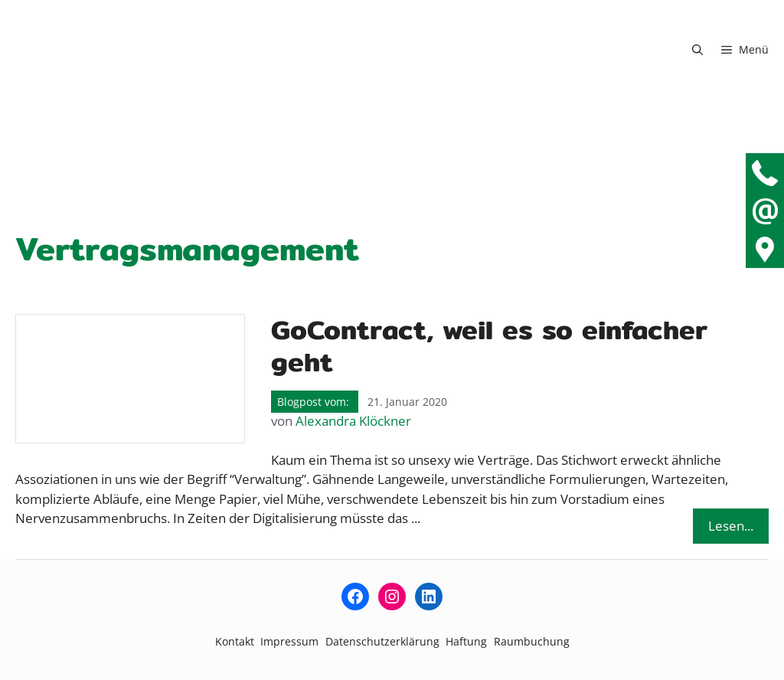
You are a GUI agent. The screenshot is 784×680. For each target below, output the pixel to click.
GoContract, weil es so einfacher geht (489, 346)
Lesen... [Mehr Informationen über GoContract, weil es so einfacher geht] (731, 526)
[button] (697, 50)
